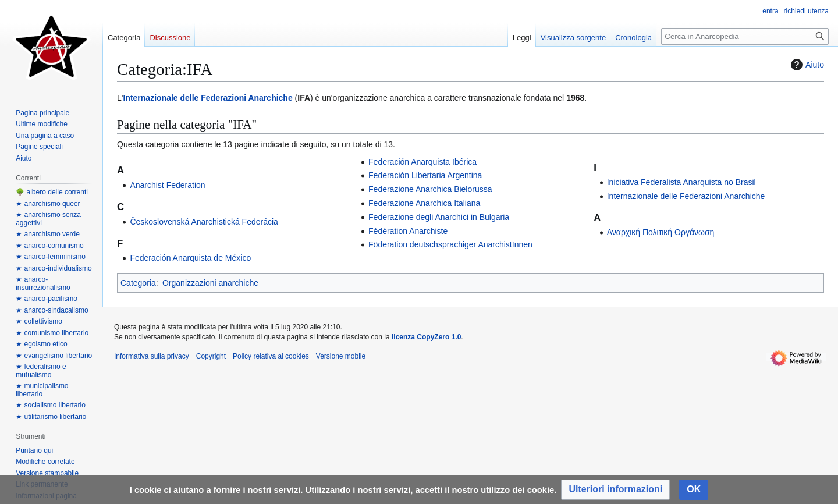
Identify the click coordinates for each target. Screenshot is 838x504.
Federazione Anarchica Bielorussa (430, 189)
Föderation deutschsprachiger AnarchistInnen (450, 244)
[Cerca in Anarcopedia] (745, 36)
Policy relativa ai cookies (271, 356)
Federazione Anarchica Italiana (424, 203)
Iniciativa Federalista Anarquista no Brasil (681, 182)
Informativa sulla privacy (152, 356)
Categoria (138, 283)
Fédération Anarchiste (408, 231)
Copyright (211, 356)
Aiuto (806, 65)
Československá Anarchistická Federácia (204, 222)
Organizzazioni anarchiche (210, 283)
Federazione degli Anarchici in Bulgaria (439, 217)
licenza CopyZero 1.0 (426, 337)
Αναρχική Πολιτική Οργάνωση (661, 232)
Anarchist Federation (167, 185)
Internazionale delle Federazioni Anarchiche (207, 98)
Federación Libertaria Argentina (425, 175)
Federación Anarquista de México (190, 258)
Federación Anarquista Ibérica (422, 162)
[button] (615, 490)
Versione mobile (341, 356)
